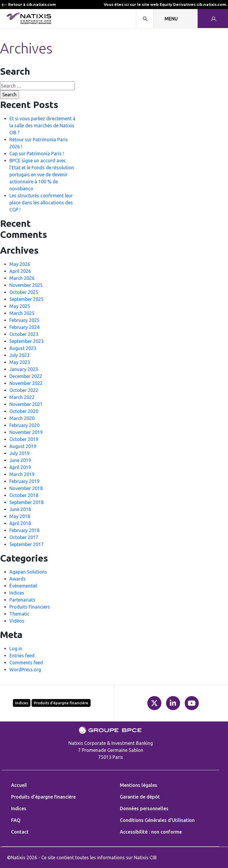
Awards (18, 579)
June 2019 (20, 460)
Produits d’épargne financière (61, 703)
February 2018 (24, 530)
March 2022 (22, 397)
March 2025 (22, 313)
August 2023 (23, 348)
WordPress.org (25, 670)
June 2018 (20, 509)
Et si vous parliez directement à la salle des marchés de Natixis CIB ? (42, 126)
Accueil (19, 785)
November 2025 (26, 285)
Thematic (19, 614)
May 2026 (20, 264)
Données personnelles (144, 808)
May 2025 (20, 306)
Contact (20, 832)
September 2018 (26, 502)
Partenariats (22, 600)
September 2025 (26, 299)
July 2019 (19, 453)
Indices (17, 593)
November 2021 (26, 404)
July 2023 (19, 355)
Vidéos (17, 621)
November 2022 (26, 383)
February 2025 (24, 320)
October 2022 (24, 390)
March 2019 (22, 474)
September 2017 (26, 544)
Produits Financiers (30, 607)
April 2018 (20, 523)
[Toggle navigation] (176, 19)
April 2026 (20, 271)
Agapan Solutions (28, 572)
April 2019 (20, 467)
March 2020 (22, 418)
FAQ (16, 820)
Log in (16, 649)
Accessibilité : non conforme (151, 832)
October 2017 (24, 537)
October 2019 (24, 439)
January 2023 (24, 369)
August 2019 (23, 446)
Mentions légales (139, 785)
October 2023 (24, 334)
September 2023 (26, 341)
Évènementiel (23, 586)
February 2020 (24, 425)
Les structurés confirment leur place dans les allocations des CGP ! (41, 203)
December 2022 (26, 376)
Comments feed (26, 663)
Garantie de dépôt (140, 797)
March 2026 (22, 278)
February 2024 (24, 327)
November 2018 (26, 488)
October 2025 (24, 292)
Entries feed (22, 656)
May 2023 (20, 362)
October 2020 (24, 411)
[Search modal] (145, 19)
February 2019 (24, 481)
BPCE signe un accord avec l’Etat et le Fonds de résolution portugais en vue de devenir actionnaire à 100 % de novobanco (42, 175)
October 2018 (24, 495)
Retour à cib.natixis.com (28, 5)
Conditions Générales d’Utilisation (157, 820)
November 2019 (26, 432)
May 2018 (20, 516)
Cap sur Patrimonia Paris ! (37, 154)
